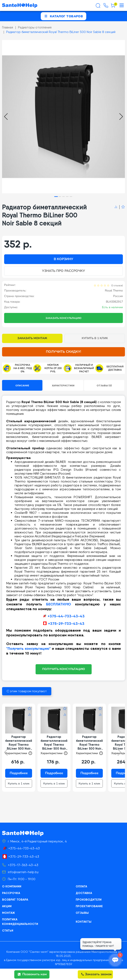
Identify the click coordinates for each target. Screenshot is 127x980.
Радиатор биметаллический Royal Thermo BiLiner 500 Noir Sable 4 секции (54, 743)
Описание (22, 385)
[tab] (56, 196)
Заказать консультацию (63, 318)
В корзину (63, 259)
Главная (8, 27)
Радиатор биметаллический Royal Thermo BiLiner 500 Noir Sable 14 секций (19, 743)
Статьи (8, 930)
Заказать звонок (96, 974)
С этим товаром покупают (27, 691)
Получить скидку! (63, 352)
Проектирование (89, 906)
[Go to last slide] (6, 117)
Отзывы (82, 913)
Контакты (84, 922)
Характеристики (63, 385)
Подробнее (19, 773)
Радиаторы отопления (35, 27)
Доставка (84, 893)
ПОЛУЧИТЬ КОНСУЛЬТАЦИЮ (64, 669)
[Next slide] (121, 117)
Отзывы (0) (104, 385)
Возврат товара (15, 900)
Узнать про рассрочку (63, 271)
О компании (12, 886)
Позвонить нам (32, 974)
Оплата (81, 886)
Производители (89, 900)
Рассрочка (11, 893)
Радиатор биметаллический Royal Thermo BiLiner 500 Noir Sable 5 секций (89, 743)
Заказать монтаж (32, 338)
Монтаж (8, 913)
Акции (7, 906)
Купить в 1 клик (95, 338)
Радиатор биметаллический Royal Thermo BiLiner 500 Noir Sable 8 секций (61, 32)
